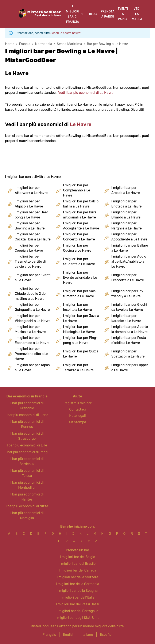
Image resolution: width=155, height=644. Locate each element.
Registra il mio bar (77, 403)
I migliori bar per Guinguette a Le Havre (32, 307)
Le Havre (81, 124)
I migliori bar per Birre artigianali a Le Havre (80, 215)
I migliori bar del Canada (77, 570)
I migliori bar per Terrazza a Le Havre (78, 368)
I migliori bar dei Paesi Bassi (77, 604)
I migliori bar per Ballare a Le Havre (130, 248)
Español (106, 635)
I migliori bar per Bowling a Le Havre (30, 226)
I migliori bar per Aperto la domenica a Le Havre (130, 329)
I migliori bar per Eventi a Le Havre (33, 278)
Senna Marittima (70, 44)
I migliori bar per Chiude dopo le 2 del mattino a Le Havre (31, 294)
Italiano (87, 635)
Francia (25, 44)
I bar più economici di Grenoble (27, 406)
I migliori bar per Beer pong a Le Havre (31, 215)
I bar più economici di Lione (27, 415)
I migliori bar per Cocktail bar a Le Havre (33, 237)
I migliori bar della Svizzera (77, 577)
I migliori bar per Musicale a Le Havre (30, 329)
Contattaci (77, 409)
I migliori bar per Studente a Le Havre (79, 261)
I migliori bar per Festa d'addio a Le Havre (129, 340)
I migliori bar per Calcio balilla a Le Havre (81, 204)
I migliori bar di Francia (73, 14)
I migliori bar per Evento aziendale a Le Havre (80, 278)
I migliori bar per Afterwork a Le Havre (31, 190)
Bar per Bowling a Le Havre (107, 44)
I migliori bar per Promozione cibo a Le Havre (31, 354)
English (69, 635)
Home (10, 44)
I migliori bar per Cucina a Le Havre (77, 248)
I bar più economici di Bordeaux (27, 461)
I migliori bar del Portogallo (77, 611)
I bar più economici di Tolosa (27, 473)
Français (49, 635)
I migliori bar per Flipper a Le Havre (130, 368)
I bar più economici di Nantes (27, 497)
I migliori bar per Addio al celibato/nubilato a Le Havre (129, 261)
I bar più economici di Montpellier (27, 485)
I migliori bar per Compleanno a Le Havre (77, 190)
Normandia (44, 44)
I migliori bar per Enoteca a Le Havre (127, 204)
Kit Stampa (77, 422)
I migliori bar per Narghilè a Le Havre (127, 226)
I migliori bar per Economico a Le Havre (32, 340)
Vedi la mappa (137, 14)
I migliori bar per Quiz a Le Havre (81, 354)
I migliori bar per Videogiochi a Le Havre (33, 318)
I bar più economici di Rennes (27, 424)
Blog (93, 14)
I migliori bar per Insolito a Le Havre (77, 307)
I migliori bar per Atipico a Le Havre (29, 204)
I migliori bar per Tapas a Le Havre (32, 368)
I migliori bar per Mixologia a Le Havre (79, 329)
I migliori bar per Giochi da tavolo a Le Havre (129, 307)
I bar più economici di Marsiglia (27, 515)
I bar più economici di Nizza (27, 506)
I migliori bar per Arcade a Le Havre (126, 190)
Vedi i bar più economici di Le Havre (86, 93)
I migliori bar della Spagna (77, 591)
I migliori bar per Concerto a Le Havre (79, 237)
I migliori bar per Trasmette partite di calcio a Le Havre (30, 261)
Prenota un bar (77, 550)
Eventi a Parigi (123, 14)
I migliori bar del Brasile (77, 564)
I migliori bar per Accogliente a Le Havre (81, 226)
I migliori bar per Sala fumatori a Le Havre (79, 294)
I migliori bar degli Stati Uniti (77, 618)
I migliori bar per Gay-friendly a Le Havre (128, 294)
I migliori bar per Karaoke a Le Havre (126, 318)
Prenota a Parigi (108, 14)
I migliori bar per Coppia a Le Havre (29, 248)
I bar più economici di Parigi (27, 452)
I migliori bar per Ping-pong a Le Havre (80, 340)
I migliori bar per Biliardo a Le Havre (126, 215)
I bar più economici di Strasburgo (27, 436)
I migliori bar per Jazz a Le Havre (81, 318)
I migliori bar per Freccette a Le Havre (128, 278)
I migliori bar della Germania (77, 584)
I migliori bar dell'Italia (77, 597)
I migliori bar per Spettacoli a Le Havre (128, 354)
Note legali (77, 416)
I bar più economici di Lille (27, 445)
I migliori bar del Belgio (77, 557)
